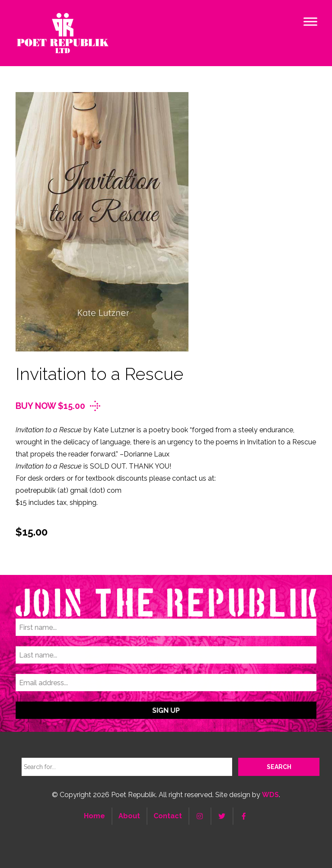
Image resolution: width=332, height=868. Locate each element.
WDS (270, 795)
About (129, 816)
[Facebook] (244, 816)
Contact (168, 816)
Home (94, 816)
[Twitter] (222, 816)
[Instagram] (200, 816)
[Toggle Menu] (310, 21)
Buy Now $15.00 (50, 406)
